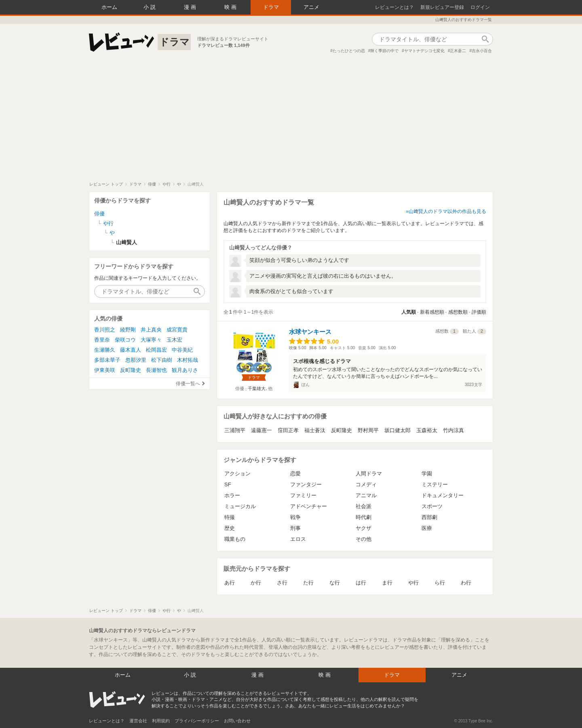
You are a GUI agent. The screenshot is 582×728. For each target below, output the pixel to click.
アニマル (366, 495)
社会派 (364, 506)
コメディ (366, 484)
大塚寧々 (151, 340)
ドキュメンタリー (443, 495)
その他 (364, 539)
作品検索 (485, 39)
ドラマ (271, 7)
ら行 (440, 583)
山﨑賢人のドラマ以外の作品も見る (447, 211)
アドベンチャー (309, 506)
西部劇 (429, 517)
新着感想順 (432, 312)
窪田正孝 (288, 430)
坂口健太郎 (397, 430)
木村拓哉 (188, 360)
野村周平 (368, 430)
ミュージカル (240, 506)
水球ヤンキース (310, 332)
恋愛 (295, 474)
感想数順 (458, 312)
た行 (308, 583)
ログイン (480, 7)
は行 (361, 583)
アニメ (311, 7)
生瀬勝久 (105, 350)
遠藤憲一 (261, 430)
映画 (231, 7)
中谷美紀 (182, 350)
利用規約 (161, 721)
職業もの (235, 539)
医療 (427, 528)
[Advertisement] (291, 121)
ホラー (232, 495)
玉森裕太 (427, 430)
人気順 (409, 312)
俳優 (99, 214)
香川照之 (105, 330)
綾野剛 (128, 330)
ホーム (109, 7)
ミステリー (435, 484)
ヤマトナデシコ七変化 (424, 51)
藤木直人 (131, 350)
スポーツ (432, 506)
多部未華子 (107, 360)
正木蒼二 (458, 51)
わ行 (466, 583)
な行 (335, 583)
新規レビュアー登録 (442, 7)
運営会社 (138, 721)
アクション (237, 474)
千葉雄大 (257, 388)
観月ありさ (185, 370)
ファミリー (303, 495)
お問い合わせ (237, 721)
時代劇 (364, 517)
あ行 (230, 583)
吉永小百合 (482, 51)
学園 (427, 474)
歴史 (230, 528)
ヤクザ (364, 528)
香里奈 (102, 340)
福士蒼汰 (315, 430)
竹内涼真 (453, 430)
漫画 (191, 7)
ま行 (387, 583)
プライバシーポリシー (197, 721)
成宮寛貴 (177, 330)
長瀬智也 (156, 370)
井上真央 (151, 330)
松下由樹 (162, 360)
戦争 (295, 517)
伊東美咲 (105, 370)
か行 (256, 583)
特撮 (230, 517)
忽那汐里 (136, 360)
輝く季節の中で (384, 51)
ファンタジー (306, 484)
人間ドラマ (369, 474)
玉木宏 (174, 340)
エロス (298, 539)
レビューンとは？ (394, 7)
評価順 (479, 312)
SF (228, 484)
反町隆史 (342, 430)
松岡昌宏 (156, 350)
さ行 (282, 583)
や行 (413, 583)
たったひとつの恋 (349, 51)
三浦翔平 (235, 430)
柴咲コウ (125, 340)
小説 (150, 7)
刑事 (295, 528)
